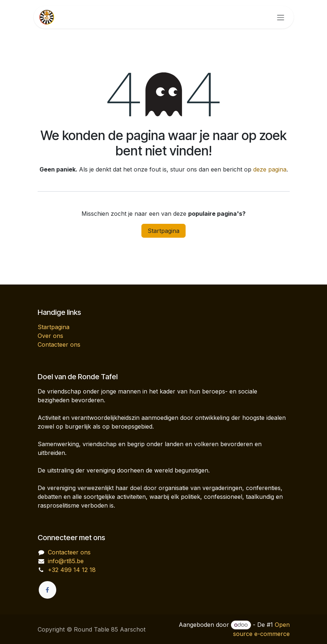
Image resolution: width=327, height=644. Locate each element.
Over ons (50, 336)
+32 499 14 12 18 (72, 570)
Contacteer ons (59, 344)
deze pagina (270, 169)
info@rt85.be (66, 561)
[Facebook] (47, 590)
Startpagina (163, 231)
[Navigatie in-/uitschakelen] (281, 17)
